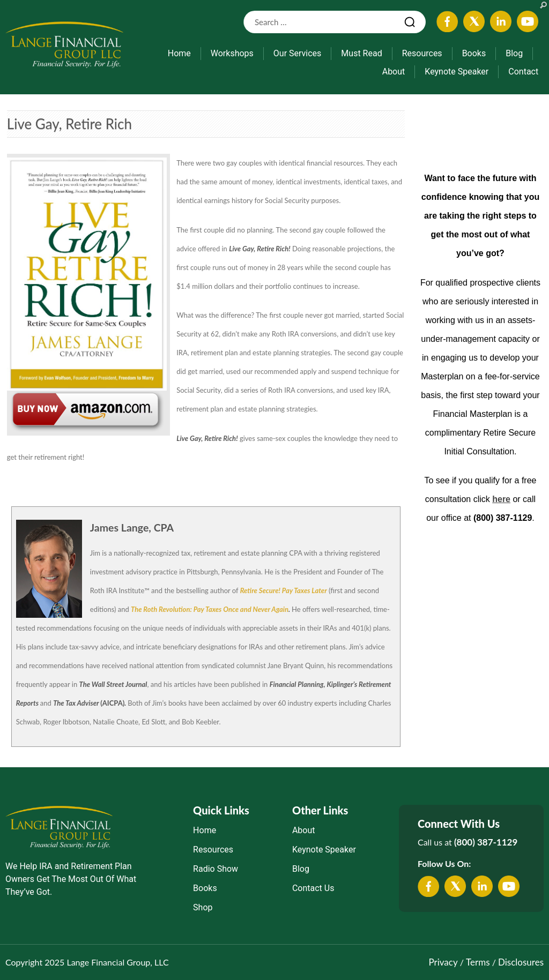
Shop (203, 907)
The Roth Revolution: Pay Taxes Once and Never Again (210, 609)
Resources (422, 53)
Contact (523, 72)
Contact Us (313, 888)
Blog (514, 53)
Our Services (298, 53)
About (394, 72)
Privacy (443, 962)
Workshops (232, 53)
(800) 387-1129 (486, 842)
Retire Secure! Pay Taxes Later (284, 590)
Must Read (361, 53)
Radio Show (216, 869)
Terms (478, 962)
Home (179, 53)
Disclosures (521, 962)
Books (474, 53)
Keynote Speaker (457, 72)
